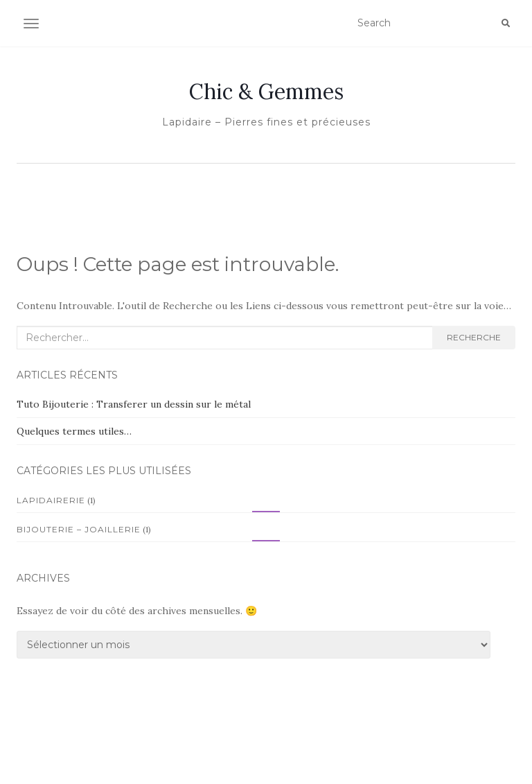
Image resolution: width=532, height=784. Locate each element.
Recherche (474, 337)
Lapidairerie (51, 500)
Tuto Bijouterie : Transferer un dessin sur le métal (134, 404)
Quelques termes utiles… (74, 431)
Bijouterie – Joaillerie (79, 529)
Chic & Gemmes (266, 92)
